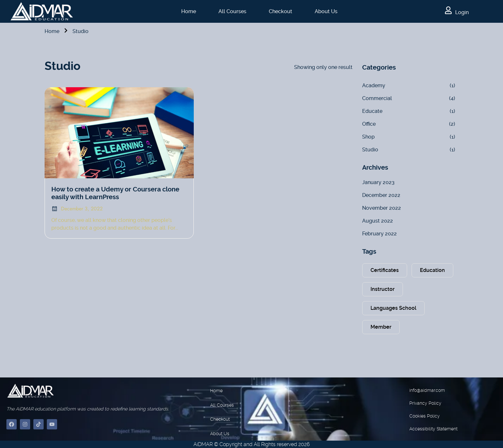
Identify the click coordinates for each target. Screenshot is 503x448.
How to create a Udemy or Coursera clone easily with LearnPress (115, 193)
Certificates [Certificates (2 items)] (385, 270)
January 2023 (378, 182)
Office (369, 124)
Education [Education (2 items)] (432, 270)
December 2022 (381, 195)
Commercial (377, 98)
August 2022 (378, 221)
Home (189, 11)
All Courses (232, 11)
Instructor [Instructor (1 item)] (383, 289)
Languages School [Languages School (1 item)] (393, 308)
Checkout (281, 11)
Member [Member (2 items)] (381, 327)
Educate (372, 111)
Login (457, 12)
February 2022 (379, 234)
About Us (326, 11)
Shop (368, 137)
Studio (370, 150)
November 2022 (382, 208)
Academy (374, 85)
